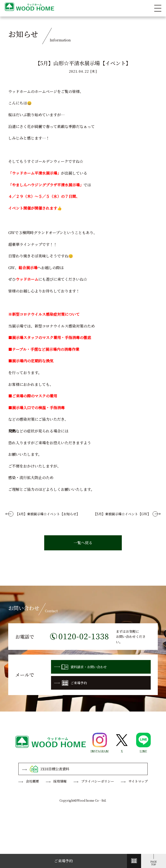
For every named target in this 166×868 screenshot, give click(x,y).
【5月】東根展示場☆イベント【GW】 (122, 514)
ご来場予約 (71, 683)
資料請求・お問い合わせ (80, 667)
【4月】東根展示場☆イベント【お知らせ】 (47, 514)
